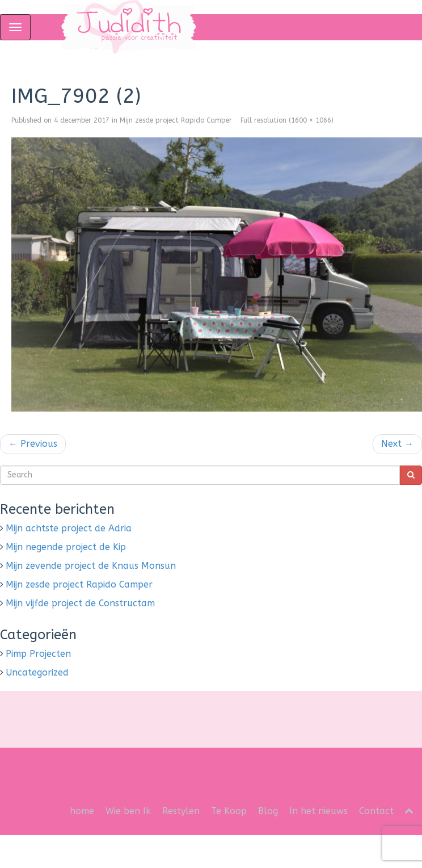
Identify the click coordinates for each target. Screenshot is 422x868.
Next (397, 444)
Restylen (181, 811)
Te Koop (229, 811)
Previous (33, 444)
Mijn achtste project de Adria (69, 528)
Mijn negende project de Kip (66, 547)
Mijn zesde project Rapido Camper (176, 120)
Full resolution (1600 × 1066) (287, 120)
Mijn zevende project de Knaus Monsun (91, 566)
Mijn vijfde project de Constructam (80, 603)
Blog (268, 811)
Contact (376, 811)
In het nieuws (318, 811)
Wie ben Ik (128, 811)
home (82, 811)
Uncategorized (37, 672)
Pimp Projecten (38, 654)
